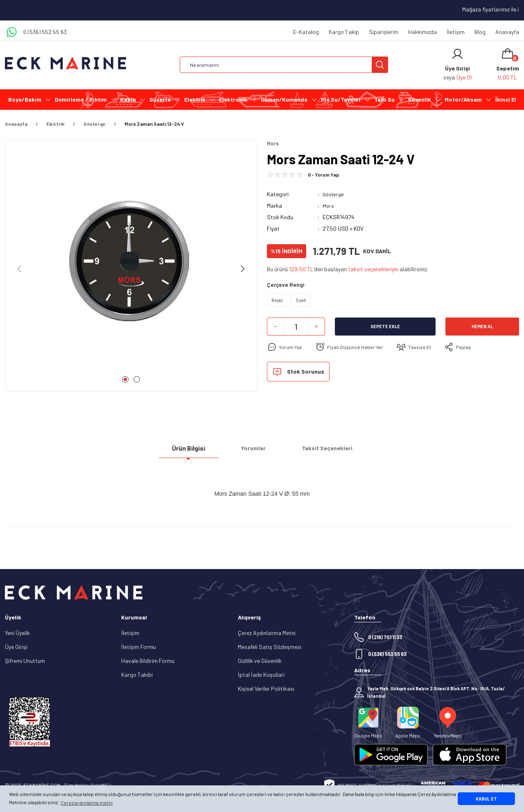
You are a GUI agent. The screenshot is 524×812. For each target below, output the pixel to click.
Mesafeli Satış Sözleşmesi (270, 647)
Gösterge (334, 195)
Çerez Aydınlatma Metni (267, 633)
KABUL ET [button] (486, 799)
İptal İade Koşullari (261, 675)
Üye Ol (464, 77)
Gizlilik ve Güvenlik (260, 661)
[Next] (242, 269)
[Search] (284, 65)
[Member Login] (457, 54)
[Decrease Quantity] (276, 331)
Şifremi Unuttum (25, 661)
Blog (480, 32)
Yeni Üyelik (17, 633)
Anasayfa (507, 32)
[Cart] (508, 65)
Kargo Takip (344, 32)
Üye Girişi (16, 647)
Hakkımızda (422, 32)
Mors (329, 206)
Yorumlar (253, 451)
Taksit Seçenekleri (327, 451)
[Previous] (20, 269)
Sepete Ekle (385, 331)
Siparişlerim (384, 32)
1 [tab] (125, 379)
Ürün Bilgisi (189, 451)
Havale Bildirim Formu (148, 661)
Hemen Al (482, 331)
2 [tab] (137, 379)
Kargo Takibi (137, 675)
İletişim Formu (139, 647)
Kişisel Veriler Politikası (266, 688)
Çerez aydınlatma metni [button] (87, 803)
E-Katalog (306, 32)
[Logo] (65, 63)
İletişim (456, 32)
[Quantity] (296, 331)
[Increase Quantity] (316, 331)
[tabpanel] (131, 269)
